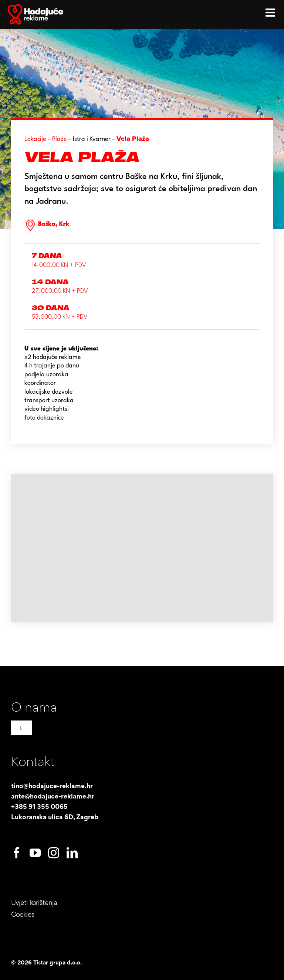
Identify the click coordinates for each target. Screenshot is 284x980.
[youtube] (35, 853)
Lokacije (35, 139)
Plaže (60, 139)
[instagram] (54, 853)
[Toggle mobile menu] (271, 11)
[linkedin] (72, 853)
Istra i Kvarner (92, 139)
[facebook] (17, 853)
